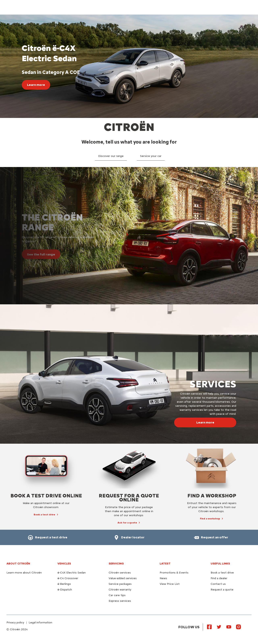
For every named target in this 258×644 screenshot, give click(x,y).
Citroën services (120, 573)
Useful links (220, 564)
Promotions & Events (174, 573)
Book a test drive (222, 573)
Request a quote (222, 590)
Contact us (218, 584)
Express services (120, 601)
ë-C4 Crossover (68, 578)
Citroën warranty (120, 590)
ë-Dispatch (65, 590)
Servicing (116, 564)
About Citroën (18, 564)
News (163, 578)
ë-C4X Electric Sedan (72, 573)
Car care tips (117, 595)
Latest (165, 564)
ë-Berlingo (64, 584)
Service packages (120, 584)
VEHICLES (64, 564)
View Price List (170, 584)
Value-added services (123, 578)
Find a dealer (219, 578)
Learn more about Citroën (24, 573)
